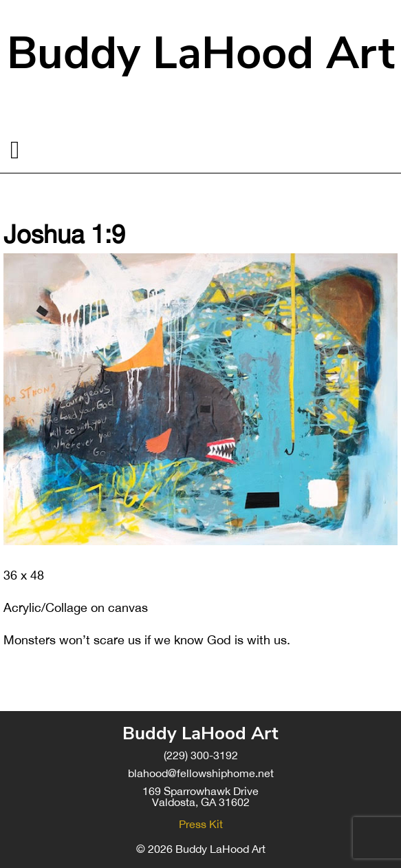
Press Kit (201, 824)
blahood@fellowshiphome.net (201, 773)
